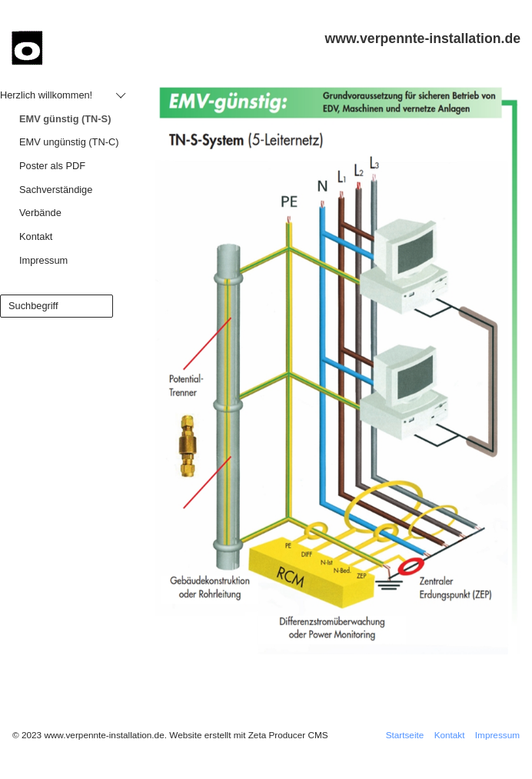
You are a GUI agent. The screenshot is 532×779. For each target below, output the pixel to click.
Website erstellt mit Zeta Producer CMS (248, 735)
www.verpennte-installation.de (423, 38)
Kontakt (450, 735)
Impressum (497, 735)
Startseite (405, 735)
